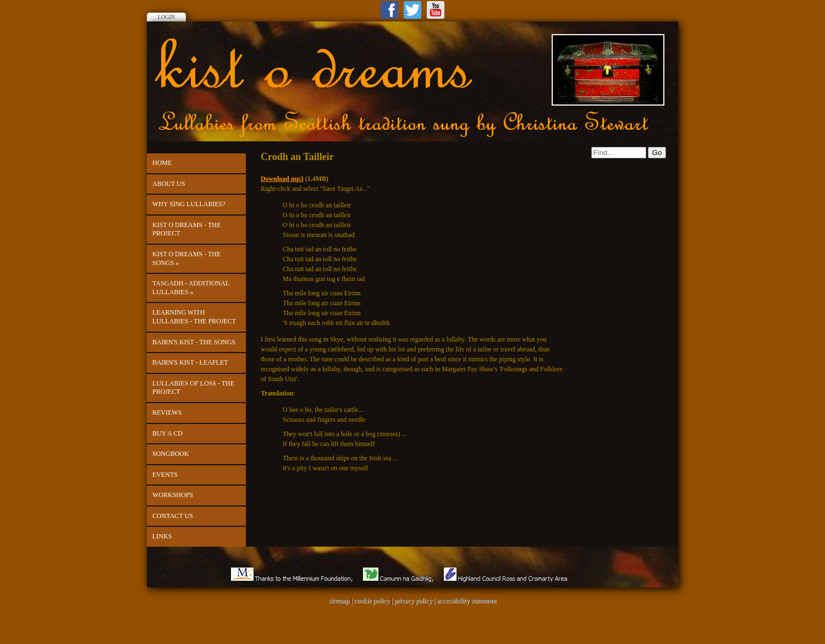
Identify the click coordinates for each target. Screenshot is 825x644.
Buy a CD (167, 433)
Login (166, 17)
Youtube (436, 10)
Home (162, 163)
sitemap (339, 601)
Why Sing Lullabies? (189, 204)
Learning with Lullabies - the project (194, 317)
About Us (169, 184)
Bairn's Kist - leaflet (190, 362)
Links (162, 536)
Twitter (413, 10)
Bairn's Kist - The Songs (194, 342)
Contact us (173, 516)
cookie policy (372, 601)
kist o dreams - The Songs (186, 258)
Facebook (389, 10)
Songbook (171, 454)
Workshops (173, 495)
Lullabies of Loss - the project (193, 388)
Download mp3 (282, 179)
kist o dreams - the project (186, 229)
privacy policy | (416, 601)
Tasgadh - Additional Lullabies (191, 288)
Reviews (167, 412)
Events (165, 475)
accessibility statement (466, 601)
